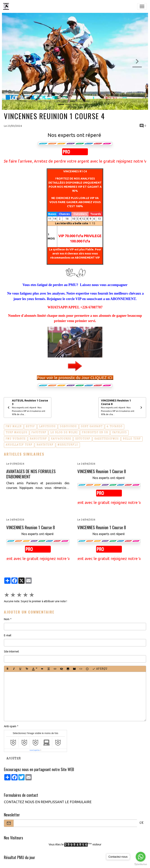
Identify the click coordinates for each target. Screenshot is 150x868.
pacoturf (39, 433)
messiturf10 (68, 445)
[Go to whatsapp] (141, 857)
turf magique (17, 433)
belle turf (132, 439)
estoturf (83, 439)
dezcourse (68, 427)
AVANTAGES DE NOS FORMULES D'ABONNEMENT (31, 474)
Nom (7, 619)
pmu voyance (16, 439)
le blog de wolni (64, 433)
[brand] (7, 6)
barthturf (45, 445)
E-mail (8, 635)
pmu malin (14, 427)
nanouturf (38, 439)
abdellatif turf (19, 445)
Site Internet (11, 651)
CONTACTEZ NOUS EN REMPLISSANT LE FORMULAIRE (48, 802)
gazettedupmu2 (107, 439)
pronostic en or (95, 433)
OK (142, 823)
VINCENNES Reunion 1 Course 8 (102, 471)
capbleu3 (119, 433)
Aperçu (100, 669)
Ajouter (14, 759)
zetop (30, 427)
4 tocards (115, 427)
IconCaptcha (35, 750)
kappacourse (61, 439)
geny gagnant (92, 427)
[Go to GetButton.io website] (141, 864)
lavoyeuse (47, 427)
